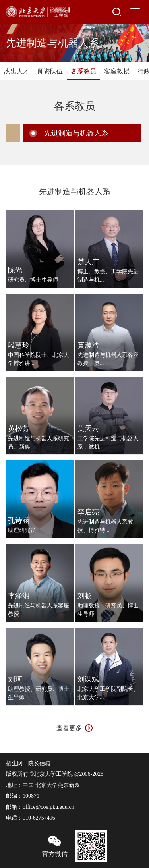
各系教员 (83, 71)
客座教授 (117, 71)
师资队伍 (50, 71)
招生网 (14, 763)
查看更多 (69, 728)
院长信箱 (39, 763)
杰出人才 (17, 71)
